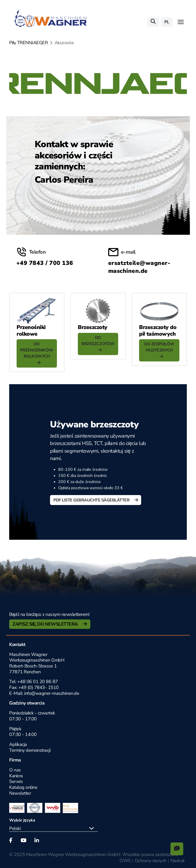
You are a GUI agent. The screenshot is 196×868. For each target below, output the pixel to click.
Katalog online (23, 787)
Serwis (16, 781)
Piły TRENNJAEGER (28, 43)
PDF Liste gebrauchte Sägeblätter (92, 500)
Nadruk (178, 861)
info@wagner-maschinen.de (52, 693)
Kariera (16, 776)
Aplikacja (18, 744)
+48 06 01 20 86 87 (38, 682)
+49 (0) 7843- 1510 (39, 687)
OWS (125, 861)
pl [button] (167, 22)
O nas (15, 770)
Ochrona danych (151, 861)
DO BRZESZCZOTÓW (98, 341)
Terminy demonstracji (30, 750)
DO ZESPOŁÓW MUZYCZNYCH (159, 347)
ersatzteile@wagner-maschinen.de (139, 267)
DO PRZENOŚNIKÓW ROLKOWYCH (37, 350)
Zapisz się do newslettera (46, 624)
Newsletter (20, 793)
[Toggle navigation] (181, 22)
